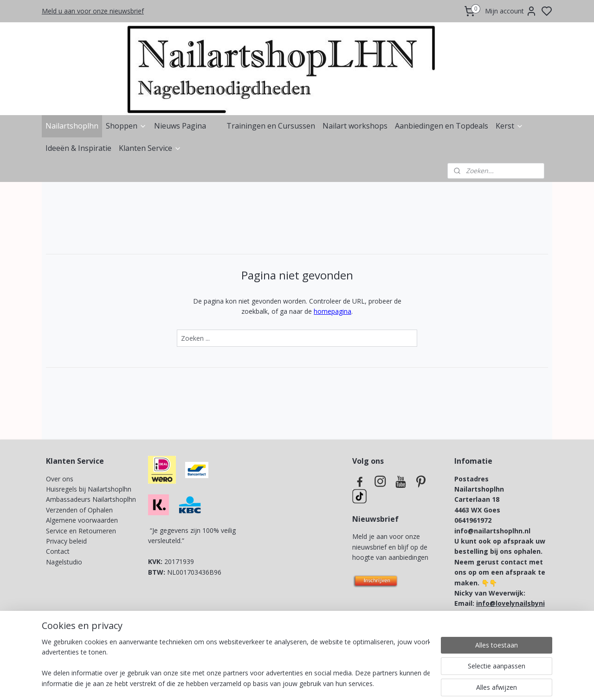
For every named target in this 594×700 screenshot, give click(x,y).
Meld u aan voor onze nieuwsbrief (93, 11)
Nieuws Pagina (180, 126)
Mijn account (511, 11)
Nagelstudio (64, 562)
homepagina (333, 311)
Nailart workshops (355, 126)
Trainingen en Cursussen (271, 126)
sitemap (329, 683)
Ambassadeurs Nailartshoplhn (91, 499)
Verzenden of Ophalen (79, 510)
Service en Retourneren (81, 531)
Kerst (510, 126)
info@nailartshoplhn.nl (492, 531)
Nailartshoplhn (72, 126)
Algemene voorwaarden (82, 520)
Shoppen (126, 126)
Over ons (60, 479)
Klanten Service (150, 148)
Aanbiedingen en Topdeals (442, 126)
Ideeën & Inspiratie (78, 148)
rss (348, 683)
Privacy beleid (67, 541)
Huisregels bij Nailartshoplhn (89, 489)
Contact (58, 551)
